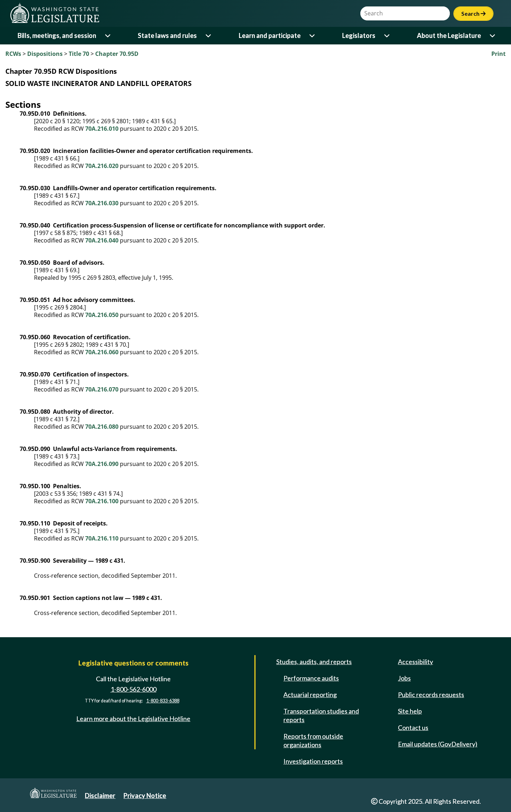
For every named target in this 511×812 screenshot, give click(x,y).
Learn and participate (270, 35)
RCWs (13, 54)
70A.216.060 (102, 352)
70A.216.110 (102, 538)
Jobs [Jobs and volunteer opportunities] (404, 678)
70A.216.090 (102, 464)
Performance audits (311, 678)
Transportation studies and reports (321, 715)
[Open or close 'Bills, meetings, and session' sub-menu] (108, 36)
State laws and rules (167, 35)
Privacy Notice (145, 796)
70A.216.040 (102, 240)
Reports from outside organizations (313, 740)
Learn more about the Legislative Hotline (133, 719)
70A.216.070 (102, 389)
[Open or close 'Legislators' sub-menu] (387, 36)
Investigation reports (313, 761)
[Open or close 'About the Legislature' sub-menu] (493, 36)
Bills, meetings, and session (57, 35)
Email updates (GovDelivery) (438, 744)
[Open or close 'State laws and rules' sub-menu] (209, 36)
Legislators (359, 35)
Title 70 (79, 54)
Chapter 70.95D (117, 54)
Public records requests (431, 695)
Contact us (413, 727)
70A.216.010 (102, 129)
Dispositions (45, 54)
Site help (410, 711)
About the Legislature (449, 35)
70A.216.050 (102, 315)
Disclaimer (100, 796)
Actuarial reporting (310, 695)
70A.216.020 (102, 166)
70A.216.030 (102, 203)
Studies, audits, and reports (314, 662)
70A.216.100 (102, 501)
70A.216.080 (102, 427)
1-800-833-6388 (163, 701)
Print (498, 54)
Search (473, 13)
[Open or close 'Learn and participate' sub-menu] (313, 36)
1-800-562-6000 (133, 689)
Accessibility (415, 662)
